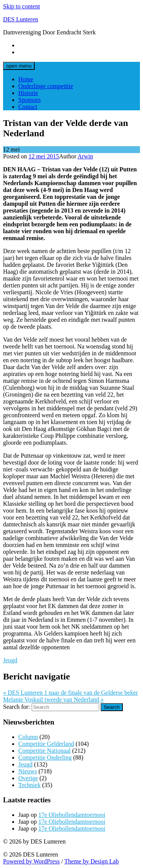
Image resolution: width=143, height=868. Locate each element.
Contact (28, 107)
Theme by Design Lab (92, 861)
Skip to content (22, 6)
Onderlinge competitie (46, 86)
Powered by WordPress (31, 861)
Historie (28, 93)
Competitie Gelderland (46, 744)
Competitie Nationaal (44, 751)
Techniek (29, 785)
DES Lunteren (21, 19)
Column (28, 737)
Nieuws (28, 771)
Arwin (85, 156)
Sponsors (30, 100)
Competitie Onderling (45, 757)
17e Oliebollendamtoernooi (72, 815)
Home (26, 79)
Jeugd (10, 660)
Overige (28, 778)
